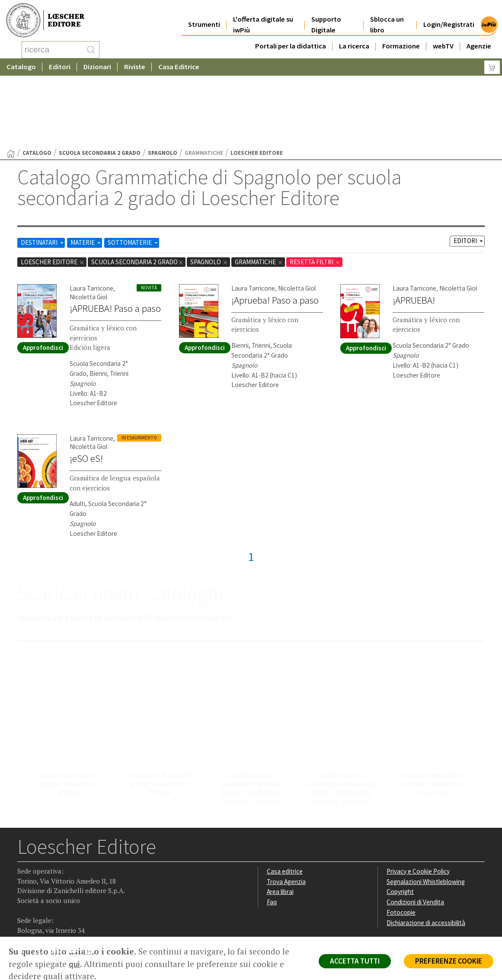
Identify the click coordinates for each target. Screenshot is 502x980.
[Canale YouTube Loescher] (75, 883)
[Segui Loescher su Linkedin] (59, 883)
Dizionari (97, 67)
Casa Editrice (179, 67)
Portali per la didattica (291, 40)
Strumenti (204, 18)
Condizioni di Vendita (415, 833)
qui (74, 964)
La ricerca (354, 40)
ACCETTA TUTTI (355, 961)
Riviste (135, 67)
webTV (443, 40)
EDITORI (469, 171)
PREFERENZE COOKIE (449, 961)
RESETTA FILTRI (315, 193)
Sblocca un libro (387, 18)
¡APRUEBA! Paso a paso (115, 239)
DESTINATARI (43, 173)
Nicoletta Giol (88, 228)
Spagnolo (163, 84)
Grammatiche (259, 193)
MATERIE (86, 173)
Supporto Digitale (326, 18)
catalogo (37, 84)
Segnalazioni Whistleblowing (426, 812)
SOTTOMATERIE (133, 173)
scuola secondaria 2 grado (100, 84)
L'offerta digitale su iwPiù (263, 18)
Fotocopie (401, 843)
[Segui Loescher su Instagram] (42, 883)
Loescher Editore (53, 193)
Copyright (400, 822)
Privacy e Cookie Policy (418, 802)
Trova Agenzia (286, 812)
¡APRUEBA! (414, 231)
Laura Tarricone (91, 219)
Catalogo (21, 67)
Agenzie (479, 40)
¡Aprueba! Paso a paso (275, 231)
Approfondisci (43, 278)
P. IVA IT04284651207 (47, 917)
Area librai (280, 822)
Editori (60, 67)
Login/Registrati (449, 18)
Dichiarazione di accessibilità (426, 853)
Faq (272, 833)
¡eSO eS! (86, 389)
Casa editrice (285, 802)
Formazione (401, 40)
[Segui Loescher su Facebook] (25, 883)
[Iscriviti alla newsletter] (92, 882)
